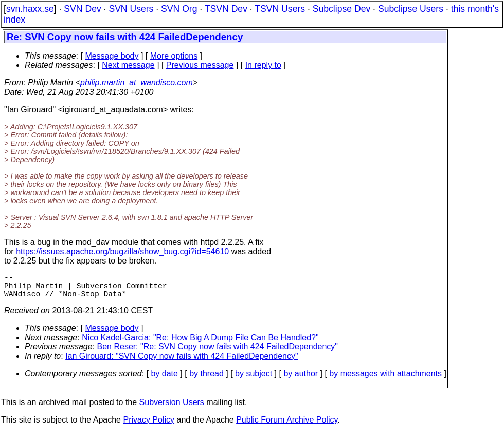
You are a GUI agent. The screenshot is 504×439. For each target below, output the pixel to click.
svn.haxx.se (30, 9)
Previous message (200, 65)
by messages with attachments (385, 380)
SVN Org (179, 9)
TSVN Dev (226, 9)
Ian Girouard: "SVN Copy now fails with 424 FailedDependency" (182, 362)
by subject (254, 380)
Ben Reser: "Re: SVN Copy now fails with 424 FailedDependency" (218, 353)
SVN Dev (82, 9)
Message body (112, 56)
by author (301, 380)
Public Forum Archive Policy (287, 426)
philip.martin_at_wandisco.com (137, 83)
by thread (206, 380)
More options (174, 56)
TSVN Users (280, 9)
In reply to (263, 65)
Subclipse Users (411, 9)
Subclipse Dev (341, 9)
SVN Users (131, 9)
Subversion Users (172, 408)
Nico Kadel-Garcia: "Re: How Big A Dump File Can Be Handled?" (200, 344)
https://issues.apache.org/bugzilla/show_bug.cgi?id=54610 (122, 251)
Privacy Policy (149, 426)
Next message (128, 65)
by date (164, 380)
